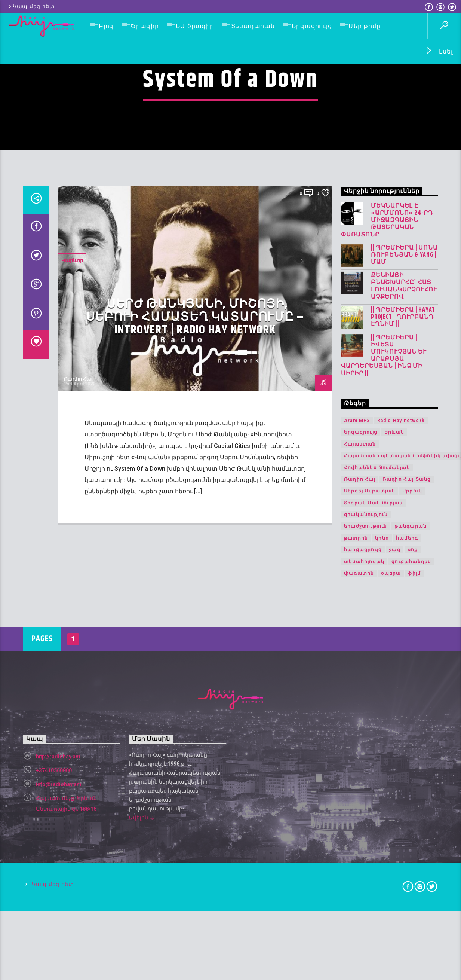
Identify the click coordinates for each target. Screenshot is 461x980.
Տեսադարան (253, 26)
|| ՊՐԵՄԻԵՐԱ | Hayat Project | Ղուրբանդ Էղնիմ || (403, 518)
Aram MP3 (357, 621)
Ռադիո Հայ (78, 580)
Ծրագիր (145, 26)
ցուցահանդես (411, 762)
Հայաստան (360, 645)
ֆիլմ (414, 774)
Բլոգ (106, 26)
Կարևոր (72, 461)
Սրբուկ (412, 692)
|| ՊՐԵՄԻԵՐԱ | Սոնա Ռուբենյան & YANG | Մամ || (404, 456)
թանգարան (411, 727)
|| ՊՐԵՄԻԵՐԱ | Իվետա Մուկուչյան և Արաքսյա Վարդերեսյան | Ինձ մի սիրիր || (384, 556)
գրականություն (366, 715)
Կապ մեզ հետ (31, 7)
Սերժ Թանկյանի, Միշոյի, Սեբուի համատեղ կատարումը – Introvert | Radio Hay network (195, 518)
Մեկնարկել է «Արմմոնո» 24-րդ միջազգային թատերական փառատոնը (387, 421)
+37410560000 (54, 971)
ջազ (395, 751)
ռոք (413, 751)
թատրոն (356, 739)
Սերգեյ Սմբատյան (370, 692)
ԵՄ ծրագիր (195, 26)
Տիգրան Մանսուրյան (373, 703)
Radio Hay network (401, 621)
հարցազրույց (363, 751)
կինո (382, 739)
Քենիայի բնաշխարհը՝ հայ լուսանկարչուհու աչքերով (404, 487)
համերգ (407, 739)
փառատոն (359, 774)
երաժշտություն (366, 727)
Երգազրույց (312, 26)
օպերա (391, 774)
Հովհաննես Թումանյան (377, 668)
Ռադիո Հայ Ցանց (407, 680)
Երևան (394, 633)
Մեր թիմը (364, 26)
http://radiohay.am (58, 957)
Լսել (439, 52)
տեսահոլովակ (364, 762)
